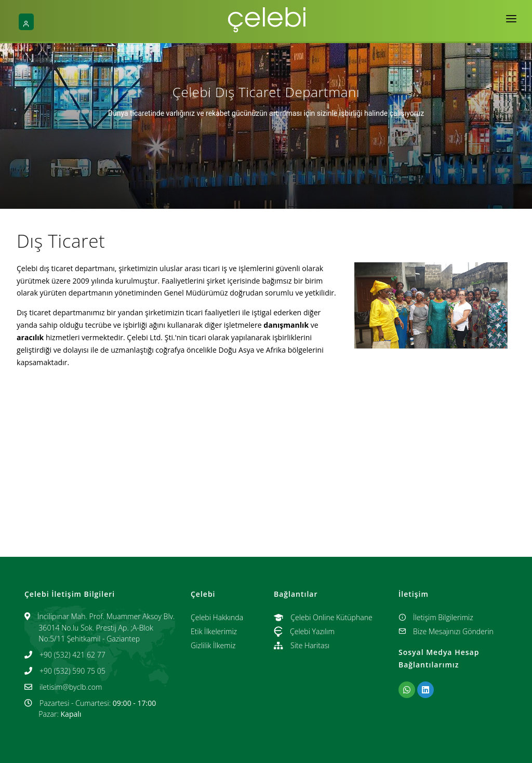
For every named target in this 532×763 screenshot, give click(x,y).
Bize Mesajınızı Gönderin (446, 631)
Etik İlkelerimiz (214, 631)
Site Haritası (302, 645)
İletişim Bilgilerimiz (436, 617)
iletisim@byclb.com (71, 687)
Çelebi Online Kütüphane (323, 617)
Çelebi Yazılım (304, 631)
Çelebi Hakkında (217, 617)
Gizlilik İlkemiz (213, 645)
